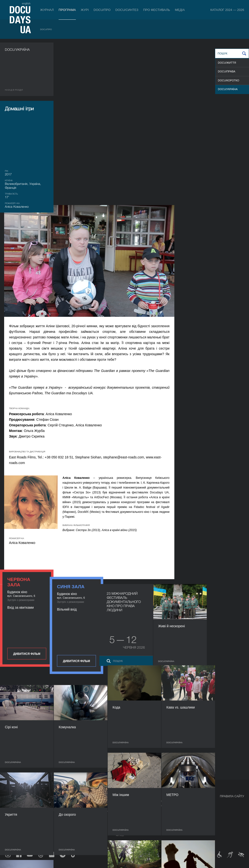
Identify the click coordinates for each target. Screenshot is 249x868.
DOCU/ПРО (102, 10)
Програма (67, 10)
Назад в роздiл (14, 90)
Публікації (12, 801)
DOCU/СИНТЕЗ (127, 10)
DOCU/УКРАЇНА (228, 89)
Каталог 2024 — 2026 (227, 10)
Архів (120, 835)
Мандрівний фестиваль (194, 801)
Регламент (124, 801)
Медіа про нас (159, 801)
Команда (123, 811)
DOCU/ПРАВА (227, 71)
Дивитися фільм (27, 302)
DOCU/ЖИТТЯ (227, 63)
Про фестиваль (157, 10)
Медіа (180, 10)
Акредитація (157, 806)
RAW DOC (57, 806)
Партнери (123, 816)
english (26, 3)
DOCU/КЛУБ (184, 806)
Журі (85, 10)
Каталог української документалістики (79, 811)
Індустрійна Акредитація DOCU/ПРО (76, 801)
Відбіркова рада (128, 806)
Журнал (47, 10)
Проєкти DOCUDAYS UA (195, 796)
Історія (121, 830)
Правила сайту (232, 796)
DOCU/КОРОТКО (229, 80)
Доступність (125, 821)
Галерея (154, 811)
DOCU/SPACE (185, 811)
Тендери (122, 825)
